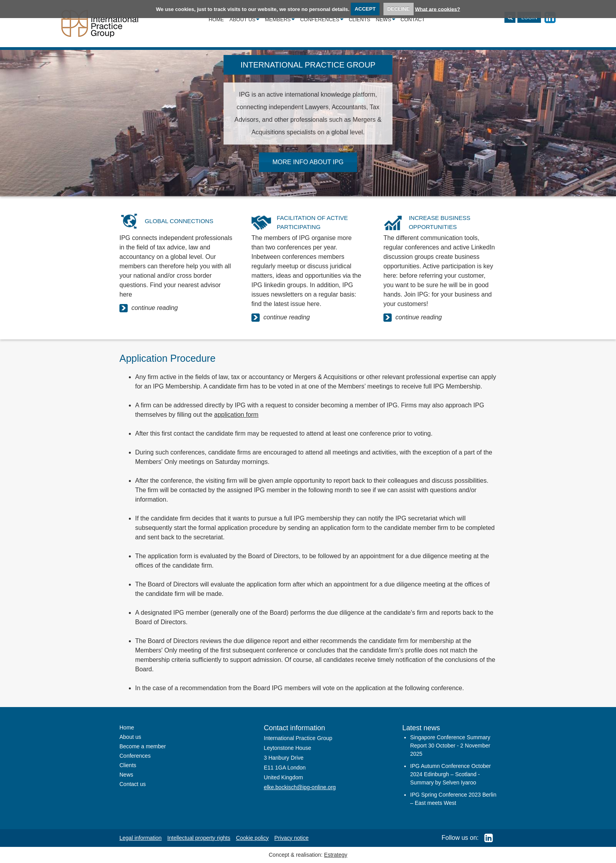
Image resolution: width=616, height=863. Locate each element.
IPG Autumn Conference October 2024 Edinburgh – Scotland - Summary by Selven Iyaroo (450, 774)
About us (244, 19)
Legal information (140, 838)
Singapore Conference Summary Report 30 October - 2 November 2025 (450, 746)
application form (236, 415)
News (386, 19)
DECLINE (399, 9)
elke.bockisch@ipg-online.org (300, 787)
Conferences (322, 19)
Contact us (133, 784)
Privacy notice (291, 838)
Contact (413, 19)
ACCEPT (365, 9)
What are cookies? (437, 9)
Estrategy (336, 855)
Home (216, 19)
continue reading (149, 308)
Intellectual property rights (199, 838)
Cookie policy (252, 838)
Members (280, 19)
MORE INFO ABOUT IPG (308, 162)
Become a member (143, 746)
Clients (360, 19)
